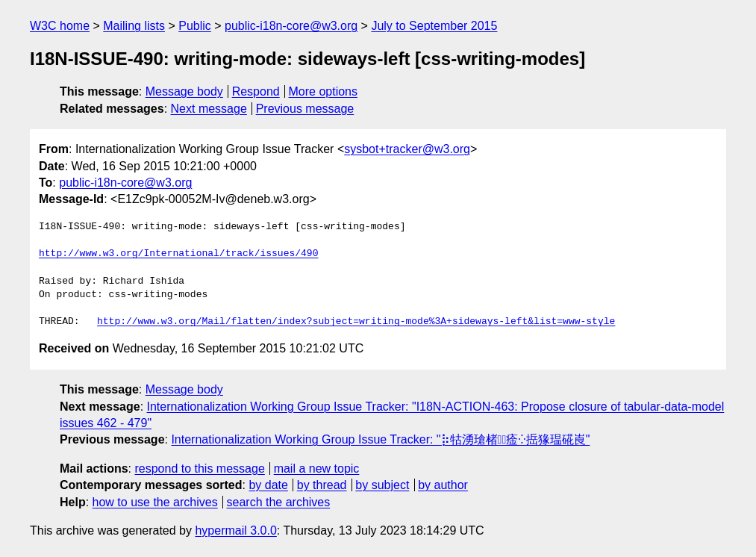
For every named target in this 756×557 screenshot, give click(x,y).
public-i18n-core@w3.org (291, 26)
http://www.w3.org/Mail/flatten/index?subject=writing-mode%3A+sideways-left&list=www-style (356, 322)
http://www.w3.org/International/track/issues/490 (178, 254)
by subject (382, 485)
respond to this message (199, 469)
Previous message (305, 109)
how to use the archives (155, 502)
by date (268, 485)
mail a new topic (317, 469)
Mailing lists (134, 26)
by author (443, 485)
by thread (322, 485)
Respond (256, 91)
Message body (184, 91)
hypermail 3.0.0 (235, 530)
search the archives (279, 502)
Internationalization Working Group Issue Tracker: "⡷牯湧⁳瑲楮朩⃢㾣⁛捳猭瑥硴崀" (380, 439)
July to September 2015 (434, 26)
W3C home (60, 26)
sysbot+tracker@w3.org (407, 149)
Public (195, 26)
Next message (209, 109)
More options (324, 91)
